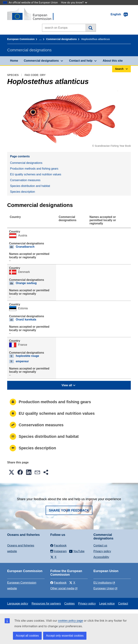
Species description (23, 192)
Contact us (100, 545)
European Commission (21, 39)
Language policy (18, 604)
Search (90, 28)
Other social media (62, 588)
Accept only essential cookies (65, 636)
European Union (104, 588)
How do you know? (74, 2)
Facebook (58, 583)
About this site (113, 61)
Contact (123, 604)
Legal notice (107, 604)
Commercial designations (61, 39)
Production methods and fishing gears (34, 169)
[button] (11, 472)
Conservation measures (25, 180)
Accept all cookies (27, 636)
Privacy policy (102, 551)
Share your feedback (69, 510)
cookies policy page (70, 621)
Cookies (70, 604)
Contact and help (81, 61)
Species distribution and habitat (30, 186)
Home (14, 61)
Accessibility (101, 557)
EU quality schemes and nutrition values (36, 174)
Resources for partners (46, 604)
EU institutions (103, 583)
